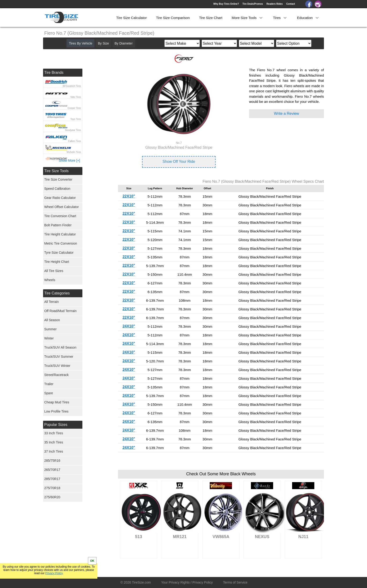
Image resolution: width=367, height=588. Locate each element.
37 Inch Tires (54, 451)
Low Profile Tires (56, 411)
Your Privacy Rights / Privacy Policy (187, 582)
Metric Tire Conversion (61, 243)
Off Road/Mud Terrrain (60, 311)
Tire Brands (54, 73)
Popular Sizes (56, 425)
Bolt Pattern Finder (58, 225)
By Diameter (124, 43)
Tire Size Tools (56, 171)
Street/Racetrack (56, 375)
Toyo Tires (76, 119)
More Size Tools (248, 18)
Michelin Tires (74, 152)
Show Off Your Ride (179, 162)
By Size (103, 43)
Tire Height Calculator (60, 234)
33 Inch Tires (54, 433)
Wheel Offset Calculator (62, 207)
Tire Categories (57, 293)
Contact (291, 4)
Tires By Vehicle (81, 43)
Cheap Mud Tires (57, 402)
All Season (52, 320)
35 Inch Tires (54, 442)
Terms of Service (235, 582)
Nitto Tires (76, 97)
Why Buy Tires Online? (226, 4)
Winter (49, 338)
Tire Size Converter (58, 179)
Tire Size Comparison (173, 18)
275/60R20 (52, 497)
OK (92, 561)
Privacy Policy (54, 573)
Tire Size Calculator (132, 18)
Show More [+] (69, 160)
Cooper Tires (74, 108)
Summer (50, 329)
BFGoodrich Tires (72, 86)
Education (308, 18)
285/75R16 (52, 461)
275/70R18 (52, 488)
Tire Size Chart (211, 18)
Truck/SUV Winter (57, 366)
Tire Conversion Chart (60, 216)
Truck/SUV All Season (60, 347)
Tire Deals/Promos (253, 4)
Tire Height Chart (57, 262)
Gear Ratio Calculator (60, 198)
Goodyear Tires (73, 130)
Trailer (49, 384)
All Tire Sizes (54, 271)
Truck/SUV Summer (59, 357)
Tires (280, 18)
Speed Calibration (57, 189)
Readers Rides (274, 4)
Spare (49, 393)
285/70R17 (52, 479)
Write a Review (286, 114)
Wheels (50, 280)
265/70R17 (52, 470)
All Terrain (51, 302)
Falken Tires (75, 141)
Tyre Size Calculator (59, 253)
